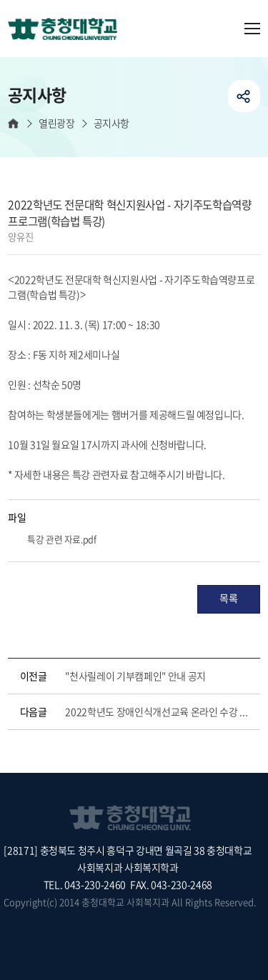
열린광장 (56, 123)
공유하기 (244, 96)
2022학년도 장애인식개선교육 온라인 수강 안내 (159, 711)
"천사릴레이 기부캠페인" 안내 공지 (135, 676)
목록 (228, 598)
